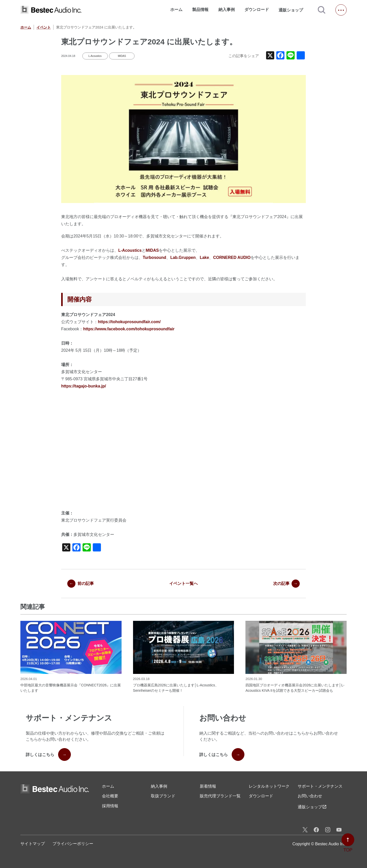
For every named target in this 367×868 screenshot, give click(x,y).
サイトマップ (33, 844)
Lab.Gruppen (183, 257)
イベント (44, 27)
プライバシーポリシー (73, 844)
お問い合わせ (310, 796)
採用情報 (110, 806)
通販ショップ (293, 10)
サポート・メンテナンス (320, 786)
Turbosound (154, 257)
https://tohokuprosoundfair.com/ (129, 322)
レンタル (269, 786)
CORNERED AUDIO (232, 257)
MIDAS (122, 56)
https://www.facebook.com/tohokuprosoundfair (129, 329)
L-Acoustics (95, 56)
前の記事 (81, 584)
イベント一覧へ (183, 583)
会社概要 (110, 796)
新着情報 (208, 786)
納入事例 (227, 10)
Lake (204, 257)
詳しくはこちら (48, 754)
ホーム (176, 10)
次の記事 (286, 584)
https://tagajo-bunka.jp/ (84, 386)
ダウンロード (257, 10)
